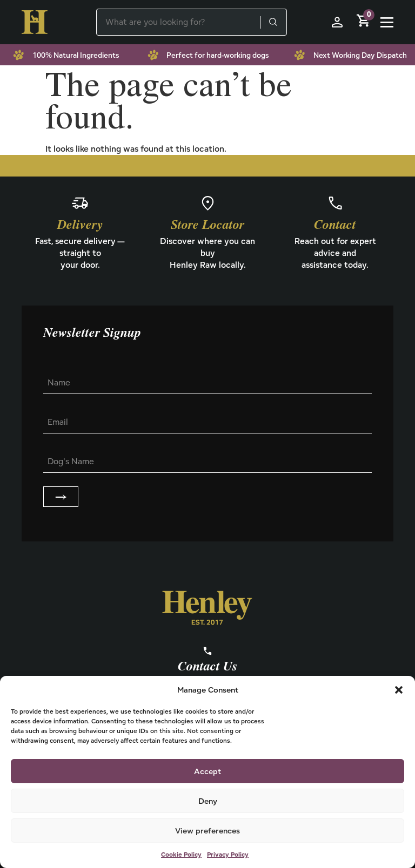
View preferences (207, 830)
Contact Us (207, 667)
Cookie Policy (181, 854)
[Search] (273, 22)
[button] (399, 690)
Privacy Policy (228, 854)
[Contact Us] (207, 651)
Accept (207, 771)
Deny (208, 801)
